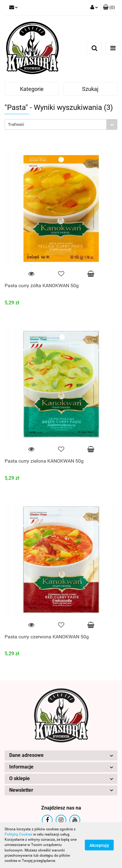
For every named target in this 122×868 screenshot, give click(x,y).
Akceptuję (99, 845)
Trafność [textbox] (16, 124)
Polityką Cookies (18, 834)
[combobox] (61, 124)
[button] (109, 8)
